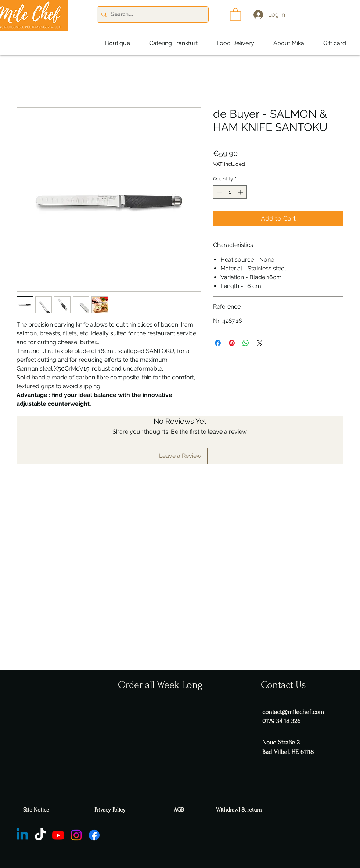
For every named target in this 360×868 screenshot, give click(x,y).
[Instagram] (76, 835)
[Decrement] (219, 192)
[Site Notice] (37, 810)
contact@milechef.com (293, 712)
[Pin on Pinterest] (232, 343)
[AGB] (180, 810)
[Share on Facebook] (218, 343)
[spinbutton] (230, 192)
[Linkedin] (22, 835)
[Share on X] (260, 343)
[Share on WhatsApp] (246, 343)
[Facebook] (94, 835)
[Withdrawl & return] (240, 810)
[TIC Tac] (40, 835)
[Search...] (152, 14)
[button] (235, 14)
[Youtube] (58, 835)
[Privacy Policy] (111, 810)
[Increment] (241, 192)
